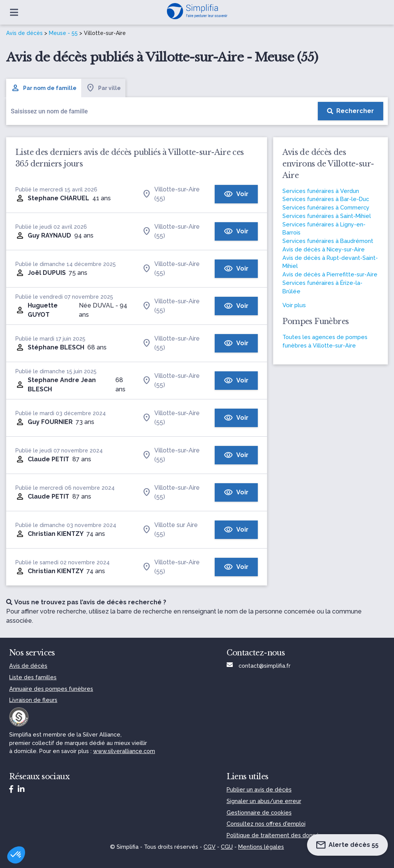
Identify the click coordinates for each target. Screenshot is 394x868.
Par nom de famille (44, 88)
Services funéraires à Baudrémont (328, 241)
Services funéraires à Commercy (326, 207)
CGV (210, 847)
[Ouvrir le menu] (14, 12)
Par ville (103, 88)
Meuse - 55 (63, 33)
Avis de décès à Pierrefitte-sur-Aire (330, 274)
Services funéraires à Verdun (321, 191)
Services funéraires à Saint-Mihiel (327, 216)
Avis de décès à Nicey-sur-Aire (324, 249)
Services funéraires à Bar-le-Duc (326, 199)
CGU (227, 847)
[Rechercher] (351, 111)
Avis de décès (24, 33)
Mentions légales (261, 847)
